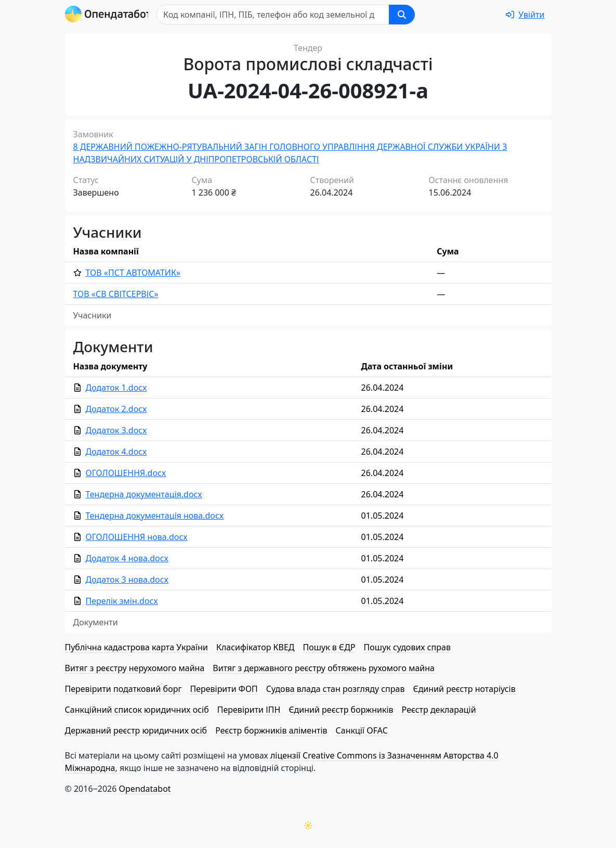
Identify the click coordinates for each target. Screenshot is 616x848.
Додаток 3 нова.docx (127, 580)
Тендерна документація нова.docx (155, 516)
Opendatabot (145, 789)
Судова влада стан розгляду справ (336, 689)
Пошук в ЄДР (329, 647)
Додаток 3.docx (116, 430)
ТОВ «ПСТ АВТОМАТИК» (133, 273)
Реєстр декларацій (439, 710)
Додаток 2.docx (116, 409)
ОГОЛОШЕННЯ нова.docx (137, 537)
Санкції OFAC (362, 730)
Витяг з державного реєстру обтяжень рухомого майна (324, 668)
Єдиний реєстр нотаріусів (464, 689)
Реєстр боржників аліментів (271, 730)
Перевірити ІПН (249, 710)
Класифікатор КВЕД (255, 647)
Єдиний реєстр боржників (341, 710)
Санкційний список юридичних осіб (137, 710)
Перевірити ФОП (224, 689)
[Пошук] (276, 15)
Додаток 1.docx (116, 388)
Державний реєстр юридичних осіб (136, 730)
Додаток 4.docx (116, 452)
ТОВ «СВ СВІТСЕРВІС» (116, 294)
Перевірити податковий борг (123, 689)
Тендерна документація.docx (144, 494)
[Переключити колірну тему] (308, 826)
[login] (525, 15)
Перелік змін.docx (122, 601)
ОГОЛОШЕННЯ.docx (126, 473)
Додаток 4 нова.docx (127, 558)
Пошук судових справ (407, 647)
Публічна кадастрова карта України (136, 647)
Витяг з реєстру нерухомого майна (135, 668)
